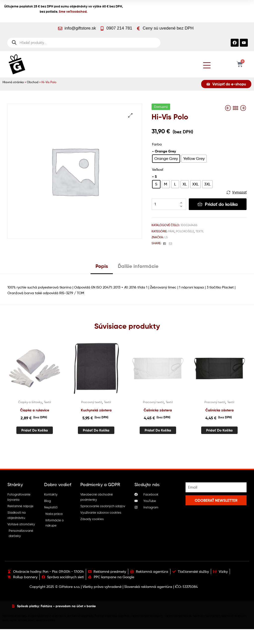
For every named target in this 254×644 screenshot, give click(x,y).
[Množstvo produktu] (169, 204)
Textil (200, 231)
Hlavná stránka (13, 82)
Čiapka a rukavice (35, 410)
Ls (166, 237)
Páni (171, 231)
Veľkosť (158, 169)
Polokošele (185, 231)
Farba (157, 144)
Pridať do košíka (221, 204)
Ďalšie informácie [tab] (138, 266)
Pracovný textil (92, 402)
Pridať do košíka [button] (35, 430)
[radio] (166, 159)
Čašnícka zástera (158, 410)
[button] (130, 115)
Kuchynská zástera (96, 410)
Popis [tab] (102, 266)
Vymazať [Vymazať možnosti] (239, 192)
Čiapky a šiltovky (30, 402)
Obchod (33, 82)
